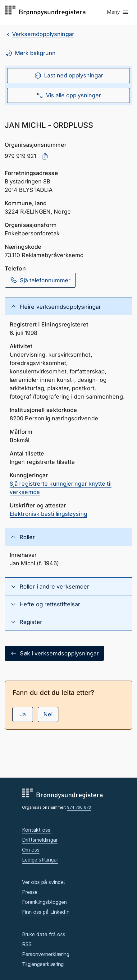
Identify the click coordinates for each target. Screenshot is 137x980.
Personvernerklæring (46, 954)
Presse (30, 892)
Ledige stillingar (40, 860)
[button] (118, 12)
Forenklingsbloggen (45, 902)
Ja (23, 714)
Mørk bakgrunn (30, 53)
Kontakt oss (36, 830)
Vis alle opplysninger (68, 95)
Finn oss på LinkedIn (46, 912)
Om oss (31, 850)
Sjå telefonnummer (40, 280)
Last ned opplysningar (69, 76)
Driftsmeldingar (40, 840)
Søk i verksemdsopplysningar (54, 653)
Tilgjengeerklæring (43, 964)
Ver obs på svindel (44, 882)
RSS (27, 944)
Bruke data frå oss (44, 934)
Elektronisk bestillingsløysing (48, 514)
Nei (48, 714)
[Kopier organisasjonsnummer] (45, 156)
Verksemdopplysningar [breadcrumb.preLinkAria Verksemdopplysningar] (43, 34)
